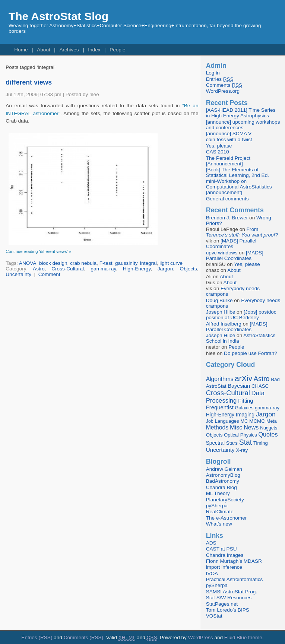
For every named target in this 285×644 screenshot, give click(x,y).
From (242, 232)
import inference (224, 567)
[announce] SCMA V (229, 134)
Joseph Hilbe (221, 312)
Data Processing (235, 397)
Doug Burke (219, 300)
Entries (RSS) (37, 637)
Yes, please (219, 146)
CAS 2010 (218, 152)
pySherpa (217, 506)
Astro (39, 269)
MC (244, 421)
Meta (272, 421)
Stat (246, 442)
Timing (261, 443)
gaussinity (126, 263)
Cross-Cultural (68, 269)
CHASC (260, 386)
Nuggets (269, 428)
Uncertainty (18, 274)
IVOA (212, 573)
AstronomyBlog (223, 475)
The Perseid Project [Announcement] (228, 161)
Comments (224, 85)
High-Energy (137, 269)
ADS (211, 543)
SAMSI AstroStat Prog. (232, 592)
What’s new (219, 524)
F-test (106, 263)
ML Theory (218, 493)
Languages (227, 421)
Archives (69, 50)
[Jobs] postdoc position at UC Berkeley (241, 315)
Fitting (246, 401)
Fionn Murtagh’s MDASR (234, 561)
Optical (231, 435)
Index (94, 50)
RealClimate (220, 512)
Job (210, 421)
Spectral (215, 443)
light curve (171, 263)
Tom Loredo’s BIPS (228, 610)
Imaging (245, 415)
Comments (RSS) (84, 637)
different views (29, 82)
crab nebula (83, 263)
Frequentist (220, 407)
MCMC (257, 421)
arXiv (243, 378)
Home (21, 50)
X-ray (242, 450)
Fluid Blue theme (243, 637)
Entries (220, 79)
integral (148, 263)
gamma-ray (104, 269)
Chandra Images (225, 555)
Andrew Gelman (224, 469)
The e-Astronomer (227, 518)
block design (53, 263)
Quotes (268, 434)
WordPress (201, 637)
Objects (189, 269)
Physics (249, 435)
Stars (232, 443)
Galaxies (244, 408)
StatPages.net (222, 604)
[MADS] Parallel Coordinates (231, 244)
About (44, 50)
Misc (236, 427)
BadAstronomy (223, 481)
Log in (213, 73)
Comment (49, 274)
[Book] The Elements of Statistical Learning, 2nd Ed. (237, 172)
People (117, 50)
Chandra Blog (221, 487)
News (251, 427)
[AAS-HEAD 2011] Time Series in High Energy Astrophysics (241, 113)
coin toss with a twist (229, 139)
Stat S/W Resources (229, 598)
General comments (227, 199)
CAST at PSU (221, 549)
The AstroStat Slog (58, 16)
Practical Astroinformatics (235, 579)
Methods (217, 427)
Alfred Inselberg (224, 324)
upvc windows (222, 253)
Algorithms (220, 379)
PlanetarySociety (225, 500)
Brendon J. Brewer (227, 218)
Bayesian (239, 386)
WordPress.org (223, 91)
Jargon (165, 269)
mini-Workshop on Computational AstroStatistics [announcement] (239, 187)
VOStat (214, 616)
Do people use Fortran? (251, 353)
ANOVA (28, 263)
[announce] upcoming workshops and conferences (243, 125)
